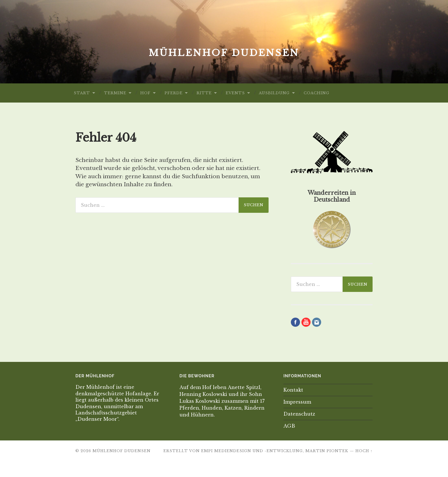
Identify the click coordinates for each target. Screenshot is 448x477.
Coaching (317, 93)
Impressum (297, 402)
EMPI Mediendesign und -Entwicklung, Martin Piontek (275, 451)
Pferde (174, 93)
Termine (115, 93)
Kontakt (293, 390)
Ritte (204, 93)
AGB (289, 426)
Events (235, 93)
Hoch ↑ (364, 451)
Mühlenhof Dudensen (224, 53)
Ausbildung (274, 93)
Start (82, 93)
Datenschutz (299, 414)
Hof (145, 93)
